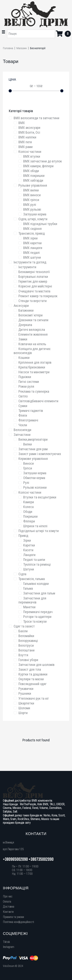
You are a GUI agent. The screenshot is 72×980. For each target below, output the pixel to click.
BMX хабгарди (33, 180)
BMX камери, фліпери (38, 166)
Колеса (28, 507)
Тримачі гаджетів (31, 411)
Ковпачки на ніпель (32, 344)
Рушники (25, 693)
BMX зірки (30, 238)
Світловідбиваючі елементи (38, 401)
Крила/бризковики (32, 367)
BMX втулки (32, 156)
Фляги (23, 415)
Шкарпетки (26, 703)
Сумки (23, 406)
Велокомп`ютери (31, 315)
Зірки (27, 540)
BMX (22, 123)
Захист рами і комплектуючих (40, 454)
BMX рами (26, 147)
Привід (23, 536)
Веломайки (26, 636)
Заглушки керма (35, 214)
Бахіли (23, 631)
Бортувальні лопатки (33, 277)
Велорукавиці (28, 641)
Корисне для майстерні (35, 286)
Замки (23, 339)
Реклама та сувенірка (34, 391)
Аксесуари (21, 306)
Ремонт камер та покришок (38, 296)
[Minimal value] (36, 91)
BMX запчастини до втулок (43, 161)
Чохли (23, 425)
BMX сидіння (32, 229)
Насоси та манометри (34, 372)
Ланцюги (29, 555)
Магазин (22, 48)
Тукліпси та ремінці (37, 564)
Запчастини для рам (33, 449)
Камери (29, 502)
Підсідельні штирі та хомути (39, 531)
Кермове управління (33, 459)
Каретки (29, 545)
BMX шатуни (32, 257)
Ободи (28, 512)
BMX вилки (31, 190)
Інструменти (27, 267)
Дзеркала (25, 325)
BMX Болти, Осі (29, 132)
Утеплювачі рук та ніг (34, 698)
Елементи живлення (33, 334)
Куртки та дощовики (33, 674)
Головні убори (28, 660)
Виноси (29, 463)
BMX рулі (30, 205)
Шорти (23, 713)
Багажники (26, 310)
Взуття (23, 655)
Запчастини (22, 435)
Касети (28, 550)
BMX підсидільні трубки (40, 224)
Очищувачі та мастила (34, 291)
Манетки (29, 607)
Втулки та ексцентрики (40, 497)
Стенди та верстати (33, 301)
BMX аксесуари (29, 128)
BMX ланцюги (33, 248)
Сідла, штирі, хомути (33, 219)
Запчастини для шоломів (36, 665)
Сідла (22, 574)
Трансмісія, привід (32, 233)
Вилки (28, 444)
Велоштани (26, 650)
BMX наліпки (27, 137)
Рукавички (26, 689)
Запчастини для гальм (39, 593)
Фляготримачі (28, 420)
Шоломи (24, 708)
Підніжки (25, 377)
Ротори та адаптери (37, 617)
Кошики (24, 358)
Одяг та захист (24, 626)
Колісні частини (30, 152)
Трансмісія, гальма (32, 579)
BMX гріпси (31, 200)
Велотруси (26, 645)
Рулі (26, 483)
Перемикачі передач (38, 612)
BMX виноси (32, 195)
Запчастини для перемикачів (32, 600)
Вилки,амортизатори (33, 439)
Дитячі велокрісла (32, 330)
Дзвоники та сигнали (33, 320)
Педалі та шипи (34, 560)
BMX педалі (31, 253)
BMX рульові (32, 209)
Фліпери (29, 521)
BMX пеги (25, 142)
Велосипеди (22, 430)
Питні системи (29, 382)
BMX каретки (32, 243)
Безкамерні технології (34, 272)
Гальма (28, 588)
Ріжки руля (26, 386)
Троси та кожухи (35, 621)
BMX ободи (31, 171)
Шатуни (29, 569)
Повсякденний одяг (32, 684)
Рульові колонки (35, 487)
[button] (3, 32)
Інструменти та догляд (30, 262)
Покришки (30, 516)
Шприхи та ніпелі (35, 526)
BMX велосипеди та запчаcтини (36, 118)
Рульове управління (33, 185)
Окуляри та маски (31, 679)
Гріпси (28, 468)
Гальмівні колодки (36, 584)
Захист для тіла (30, 669)
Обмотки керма (34, 478)
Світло (23, 396)
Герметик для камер (33, 281)
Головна (8, 48)
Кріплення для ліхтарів (35, 362)
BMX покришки (34, 176)
